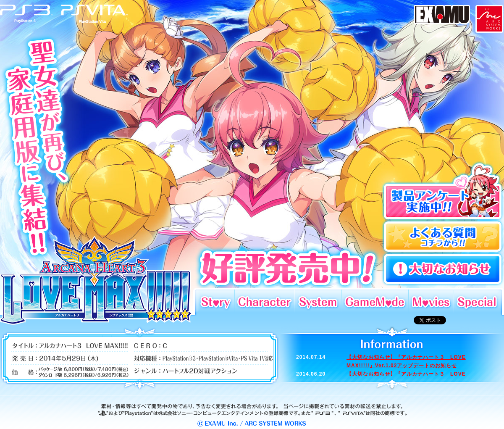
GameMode (375, 301)
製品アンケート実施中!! (442, 191)
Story (215, 301)
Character (265, 301)
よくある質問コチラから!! (442, 237)
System (318, 301)
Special (478, 301)
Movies (431, 301)
